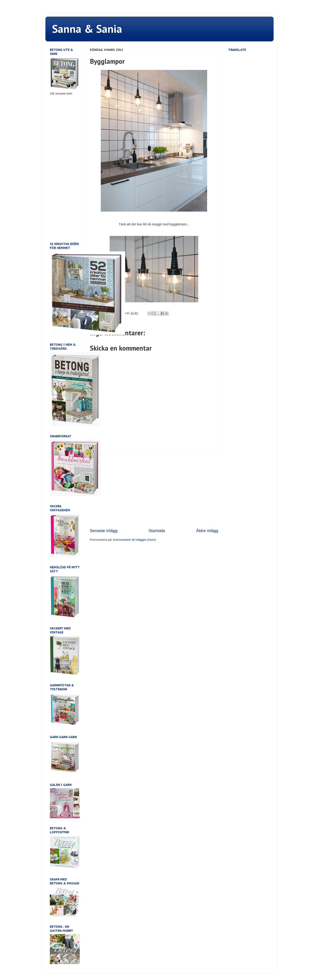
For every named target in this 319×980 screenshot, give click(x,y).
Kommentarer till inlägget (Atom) (134, 540)
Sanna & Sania (87, 29)
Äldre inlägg (207, 531)
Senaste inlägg (104, 531)
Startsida (157, 531)
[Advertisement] (154, 491)
